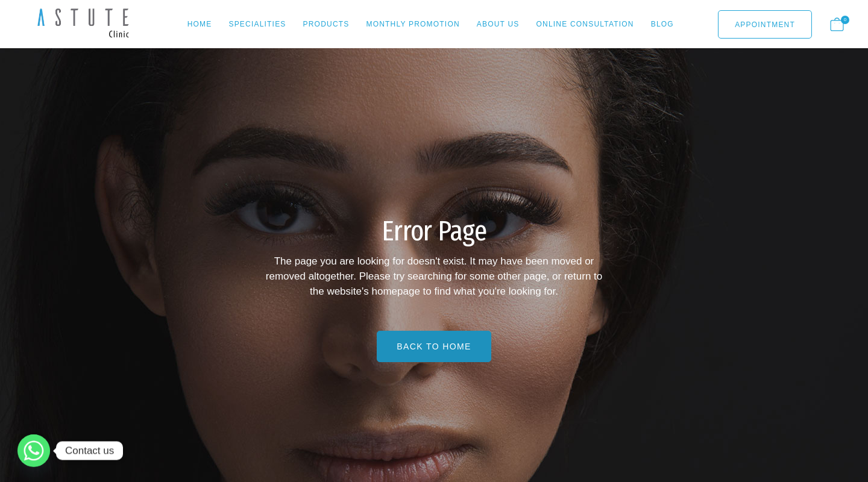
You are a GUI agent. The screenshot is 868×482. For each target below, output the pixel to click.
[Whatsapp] (34, 451)
